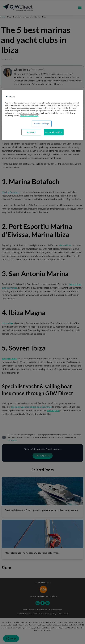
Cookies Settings (42, 124)
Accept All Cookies (54, 132)
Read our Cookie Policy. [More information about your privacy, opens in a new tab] (29, 116)
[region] (42, 115)
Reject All (31, 132)
